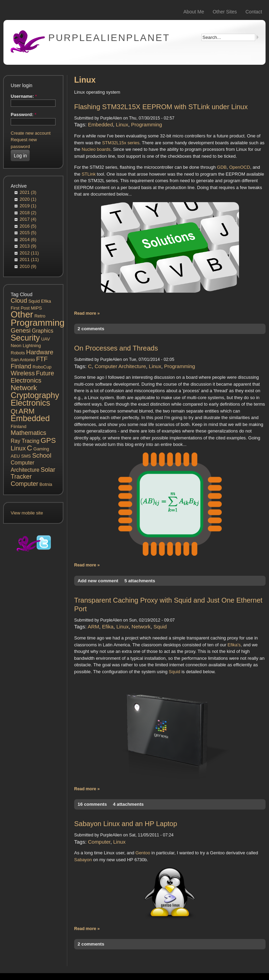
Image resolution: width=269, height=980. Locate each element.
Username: (24, 96)
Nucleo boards (96, 149)
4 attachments (128, 804)
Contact (254, 12)
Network (24, 388)
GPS (48, 440)
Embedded (30, 418)
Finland (21, 366)
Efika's (234, 645)
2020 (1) (28, 199)
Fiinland (19, 426)
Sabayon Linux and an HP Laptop (126, 824)
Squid (34, 301)
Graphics (42, 331)
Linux (18, 448)
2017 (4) (28, 219)
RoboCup (42, 367)
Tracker (21, 477)
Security (25, 338)
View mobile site (27, 513)
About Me (194, 12)
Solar (48, 470)
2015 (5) (28, 233)
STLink (89, 174)
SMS (26, 456)
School (42, 456)
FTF (42, 359)
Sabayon (83, 860)
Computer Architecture (120, 366)
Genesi (21, 331)
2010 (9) (28, 266)
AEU (15, 456)
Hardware (40, 352)
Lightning (32, 346)
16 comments (92, 804)
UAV (46, 339)
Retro (40, 316)
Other (22, 314)
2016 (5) (28, 226)
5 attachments (140, 581)
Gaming (41, 449)
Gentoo (143, 853)
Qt (14, 411)
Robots (18, 353)
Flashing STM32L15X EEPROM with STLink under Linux (161, 107)
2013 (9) (28, 246)
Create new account (31, 133)
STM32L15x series (121, 143)
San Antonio (23, 360)
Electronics (30, 403)
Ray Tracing (25, 441)
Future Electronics (32, 377)
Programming (38, 323)
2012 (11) (29, 253)
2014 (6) (28, 239)
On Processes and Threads (116, 348)
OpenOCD (240, 167)
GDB (222, 167)
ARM (27, 411)
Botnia (46, 484)
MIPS (37, 308)
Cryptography (35, 395)
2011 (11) (29, 259)
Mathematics (28, 433)
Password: (23, 114)
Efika (46, 301)
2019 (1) (28, 206)
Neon (16, 346)
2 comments (91, 329)
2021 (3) (28, 192)
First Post (20, 308)
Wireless (23, 373)
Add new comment (98, 581)
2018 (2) (28, 213)
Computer (24, 484)
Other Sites (225, 12)
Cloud (19, 301)
